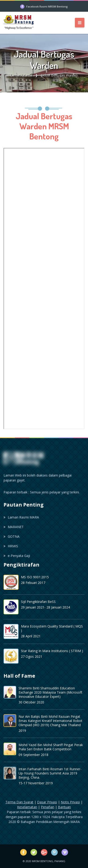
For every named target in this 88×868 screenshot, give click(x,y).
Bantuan (64, 807)
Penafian (48, 807)
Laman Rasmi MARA (21, 517)
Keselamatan (27, 807)
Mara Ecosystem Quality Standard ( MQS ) (52, 628)
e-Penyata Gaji (17, 556)
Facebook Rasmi (47, 6)
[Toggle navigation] (80, 23)
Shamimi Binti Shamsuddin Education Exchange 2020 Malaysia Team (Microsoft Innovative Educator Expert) (50, 692)
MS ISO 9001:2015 (35, 577)
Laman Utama (21, 75)
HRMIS (11, 546)
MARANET (14, 527)
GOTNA (11, 536)
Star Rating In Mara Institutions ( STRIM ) (52, 651)
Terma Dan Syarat (19, 802)
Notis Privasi (70, 802)
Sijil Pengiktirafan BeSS (38, 602)
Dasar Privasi (47, 802)
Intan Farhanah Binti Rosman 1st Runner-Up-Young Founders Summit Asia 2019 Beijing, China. (50, 773)
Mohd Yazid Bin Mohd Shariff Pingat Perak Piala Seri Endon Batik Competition (51, 747)
